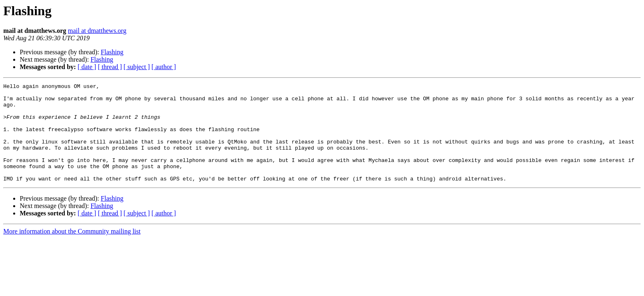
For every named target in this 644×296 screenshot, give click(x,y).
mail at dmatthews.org (97, 31)
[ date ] (87, 67)
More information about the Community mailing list (72, 251)
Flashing (112, 52)
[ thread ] (110, 67)
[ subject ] (137, 67)
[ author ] (164, 67)
